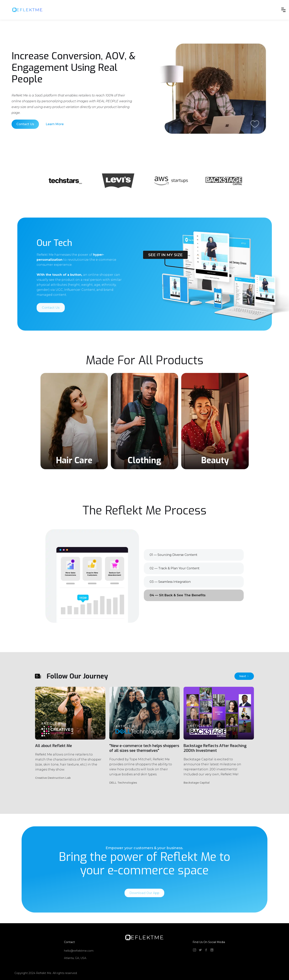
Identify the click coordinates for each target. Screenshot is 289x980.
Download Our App (144, 903)
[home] (27, 10)
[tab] (194, 555)
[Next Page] (244, 676)
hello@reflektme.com (79, 951)
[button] (283, 10)
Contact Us (25, 124)
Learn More (55, 124)
